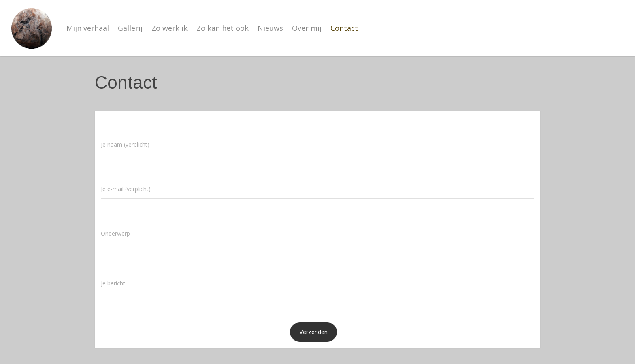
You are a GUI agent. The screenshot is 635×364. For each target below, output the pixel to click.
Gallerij (130, 28)
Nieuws (270, 28)
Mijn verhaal (88, 28)
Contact (344, 28)
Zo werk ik (169, 28)
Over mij (307, 28)
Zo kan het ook (223, 28)
